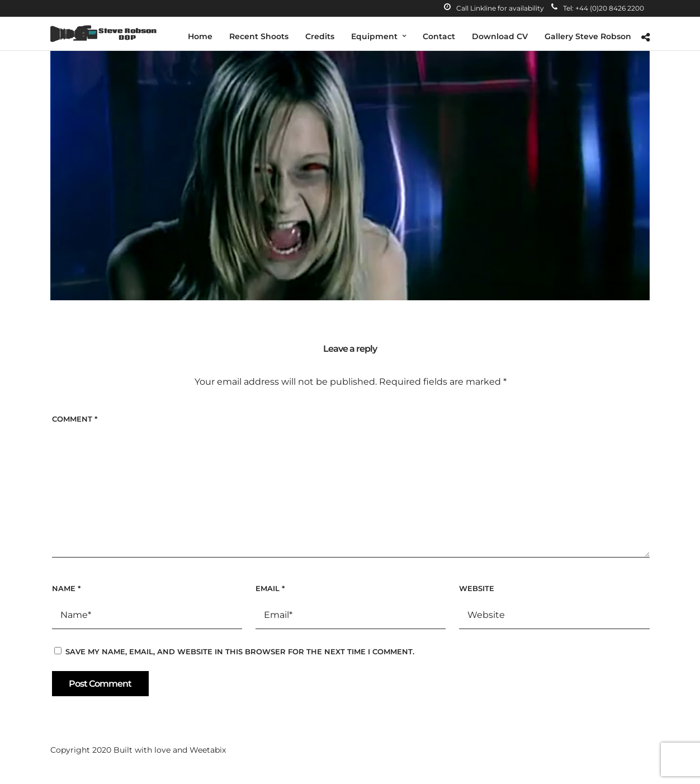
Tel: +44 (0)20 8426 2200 (598, 8)
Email (270, 588)
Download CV (500, 36)
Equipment (374, 36)
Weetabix (208, 750)
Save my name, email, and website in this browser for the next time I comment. (240, 651)
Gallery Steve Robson (588, 36)
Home (200, 36)
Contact (439, 36)
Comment (75, 419)
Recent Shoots (259, 36)
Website (477, 588)
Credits (320, 36)
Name (66, 588)
